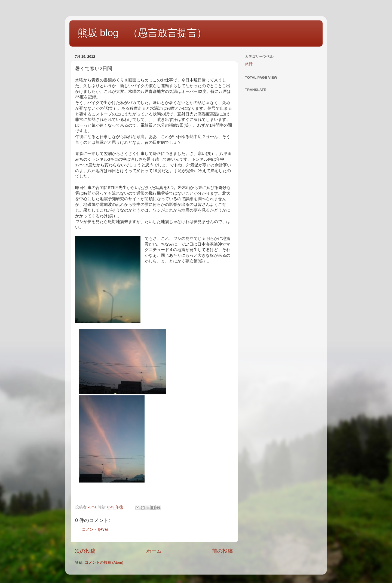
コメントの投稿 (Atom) (104, 562)
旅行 (249, 64)
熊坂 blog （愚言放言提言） (142, 33)
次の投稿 (85, 551)
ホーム (154, 551)
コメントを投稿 (95, 529)
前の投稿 (222, 551)
